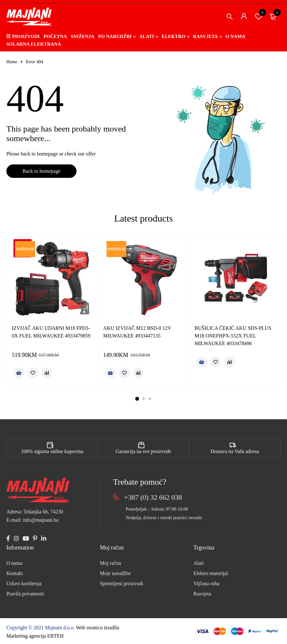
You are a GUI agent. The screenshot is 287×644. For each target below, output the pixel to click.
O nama (14, 563)
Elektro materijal (211, 573)
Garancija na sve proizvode (143, 451)
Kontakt (15, 573)
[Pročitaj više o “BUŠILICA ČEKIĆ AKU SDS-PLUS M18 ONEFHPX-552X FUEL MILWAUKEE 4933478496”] (202, 362)
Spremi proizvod (259, 16)
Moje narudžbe (115, 573)
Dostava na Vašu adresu (235, 451)
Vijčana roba (206, 583)
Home (12, 62)
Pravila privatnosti (25, 594)
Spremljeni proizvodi (121, 583)
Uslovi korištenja (24, 583)
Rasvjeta (202, 594)
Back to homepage (41, 171)
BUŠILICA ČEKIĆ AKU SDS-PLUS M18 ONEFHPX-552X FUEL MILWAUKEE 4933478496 (233, 336)
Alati (199, 563)
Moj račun (110, 563)
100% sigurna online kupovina (52, 451)
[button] (19, 373)
